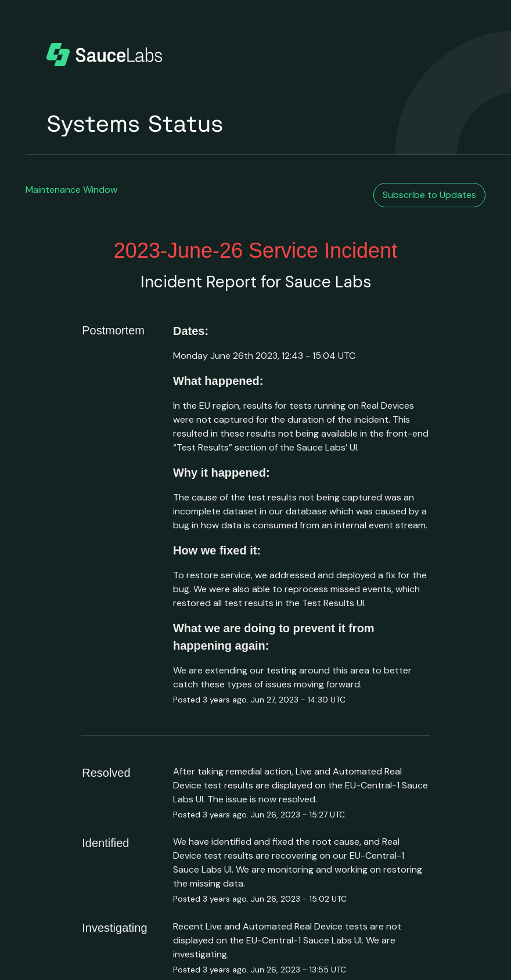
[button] (429, 195)
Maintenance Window (71, 190)
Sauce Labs (328, 282)
